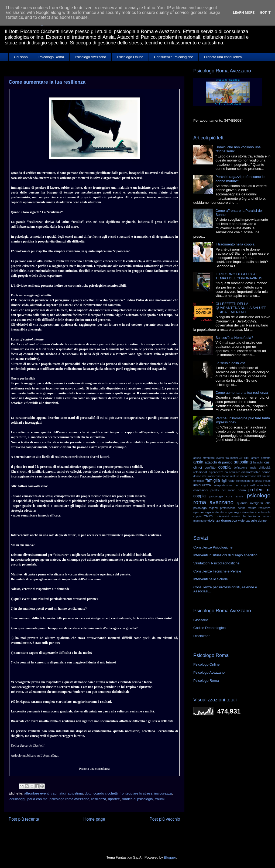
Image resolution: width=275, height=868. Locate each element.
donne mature (230, 476)
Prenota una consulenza (223, 57)
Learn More (244, 13)
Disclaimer (202, 636)
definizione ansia (245, 468)
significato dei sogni (219, 512)
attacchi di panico (219, 462)
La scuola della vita (230, 363)
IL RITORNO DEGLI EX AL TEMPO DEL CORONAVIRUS (239, 276)
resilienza (99, 799)
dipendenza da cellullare (225, 472)
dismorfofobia (251, 472)
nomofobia (264, 485)
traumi (160, 799)
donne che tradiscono (207, 476)
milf (253, 485)
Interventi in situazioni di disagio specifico (225, 555)
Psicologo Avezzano (90, 57)
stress (246, 512)
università (222, 516)
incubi (267, 481)
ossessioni (201, 490)
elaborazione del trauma (255, 476)
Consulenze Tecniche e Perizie (217, 571)
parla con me (37, 799)
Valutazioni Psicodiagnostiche (216, 563)
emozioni (199, 481)
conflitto (210, 467)
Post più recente (24, 819)
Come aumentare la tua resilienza (242, 393)
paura (242, 490)
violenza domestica (222, 520)
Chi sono (21, 57)
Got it (265, 13)
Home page (94, 819)
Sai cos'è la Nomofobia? (234, 338)
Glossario (201, 620)
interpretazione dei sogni (231, 485)
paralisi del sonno (223, 490)
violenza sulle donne (252, 520)
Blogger (170, 857)
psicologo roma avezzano (69, 799)
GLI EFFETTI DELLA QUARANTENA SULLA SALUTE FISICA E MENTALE (241, 308)
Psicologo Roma (51, 57)
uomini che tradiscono (246, 516)
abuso (197, 458)
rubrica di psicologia (137, 799)
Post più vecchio (165, 819)
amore (244, 458)
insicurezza (163, 793)
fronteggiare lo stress (136, 793)
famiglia (213, 480)
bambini (258, 463)
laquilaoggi (17, 799)
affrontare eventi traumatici (45, 793)
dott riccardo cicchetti (101, 793)
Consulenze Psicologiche (173, 57)
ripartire (114, 799)
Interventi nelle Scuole (211, 579)
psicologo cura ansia (226, 496)
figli (224, 481)
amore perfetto (261, 458)
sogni (237, 512)
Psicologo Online (130, 57)
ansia (198, 462)
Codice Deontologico (209, 628)
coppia (224, 467)
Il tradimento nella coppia (235, 244)
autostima (75, 793)
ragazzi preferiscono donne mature (233, 508)
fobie (231, 481)
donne (266, 472)
